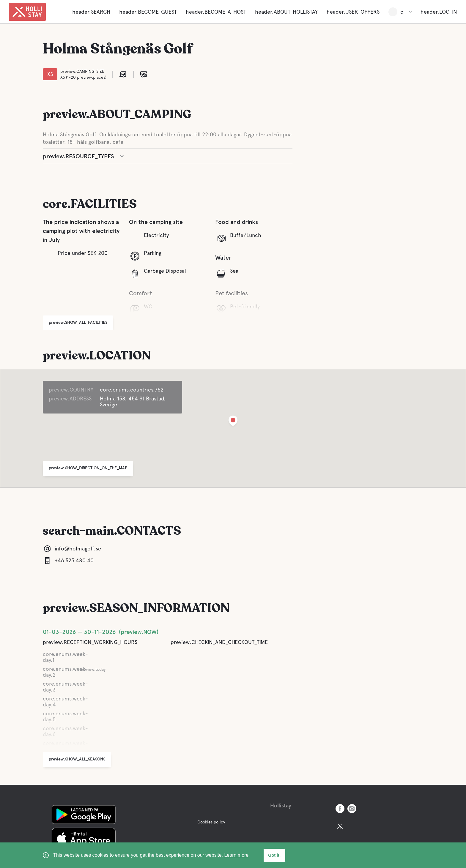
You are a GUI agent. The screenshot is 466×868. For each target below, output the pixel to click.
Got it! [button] (274, 855)
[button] (233, 422)
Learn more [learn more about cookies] (236, 855)
